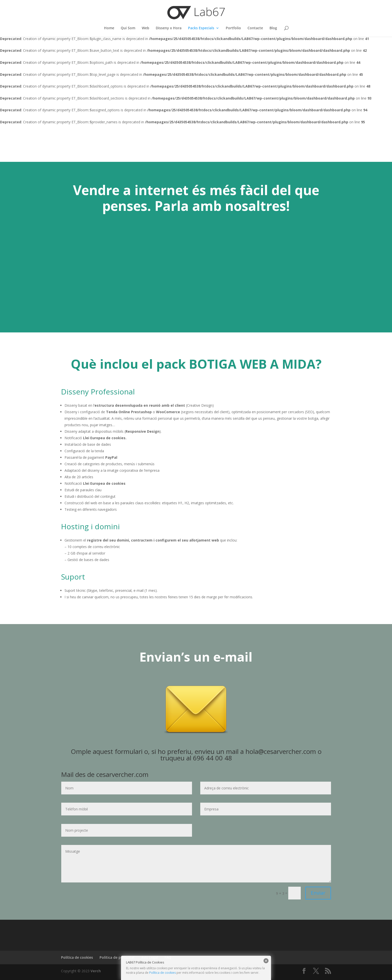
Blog (273, 28)
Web (145, 28)
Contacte (255, 28)
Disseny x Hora (169, 28)
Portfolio (233, 28)
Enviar (318, 893)
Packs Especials (201, 28)
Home (109, 28)
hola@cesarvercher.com (281, 751)
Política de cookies (162, 973)
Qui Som (128, 28)
